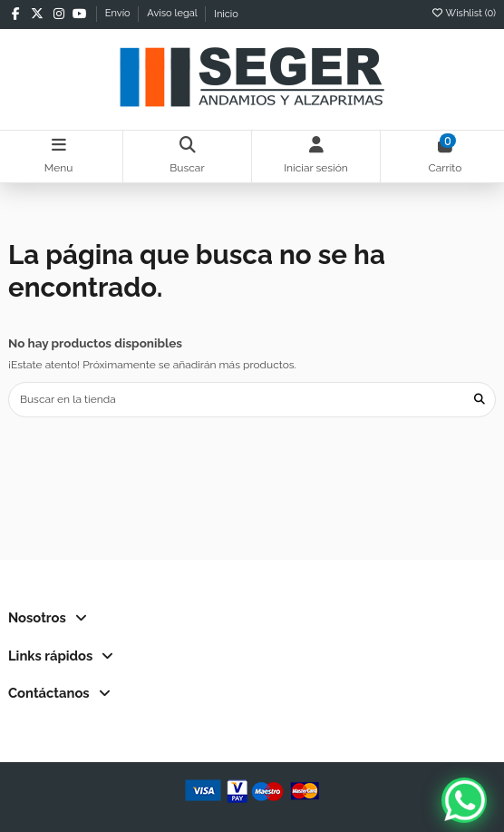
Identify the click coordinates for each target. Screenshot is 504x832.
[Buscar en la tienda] (480, 400)
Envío (119, 14)
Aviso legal (173, 14)
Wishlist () (463, 13)
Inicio (226, 14)
